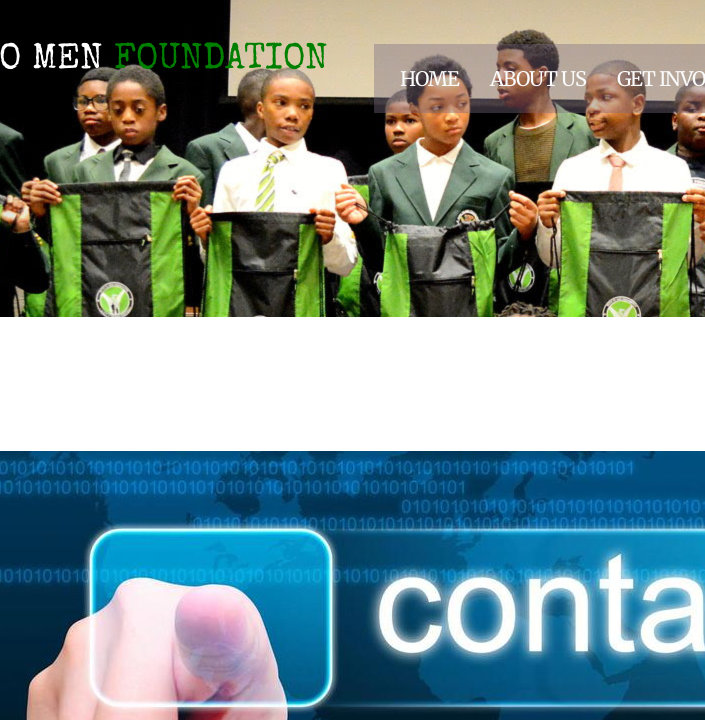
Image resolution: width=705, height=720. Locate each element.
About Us (538, 78)
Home (429, 78)
